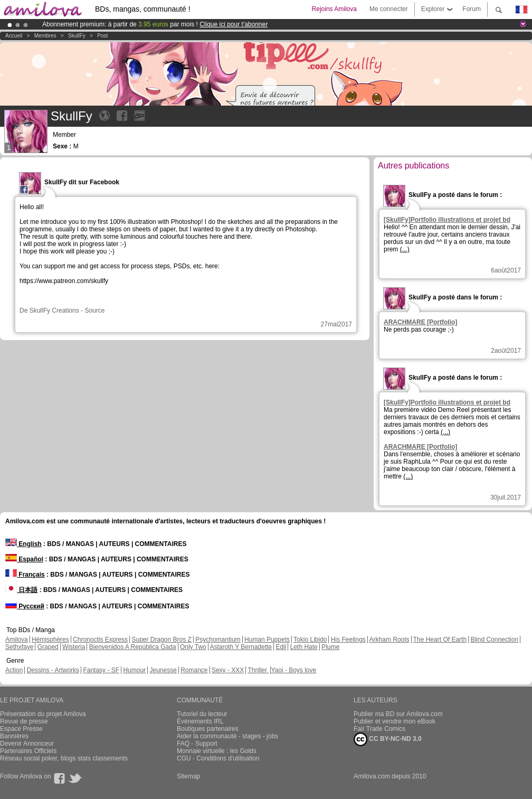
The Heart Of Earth (440, 640)
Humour (134, 670)
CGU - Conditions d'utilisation (218, 758)
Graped (48, 647)
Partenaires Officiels (28, 751)
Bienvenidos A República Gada (133, 647)
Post (102, 36)
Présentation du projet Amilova (43, 714)
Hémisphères (50, 640)
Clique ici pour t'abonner (234, 24)
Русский (25, 606)
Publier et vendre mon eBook (395, 721)
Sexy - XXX (228, 670)
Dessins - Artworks (53, 670)
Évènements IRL (200, 721)
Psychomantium (218, 640)
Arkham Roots (389, 640)
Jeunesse (163, 670)
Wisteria (74, 647)
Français (25, 575)
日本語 (21, 590)
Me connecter (389, 9)
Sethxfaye (19, 647)
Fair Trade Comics (379, 729)
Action (14, 670)
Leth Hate (304, 647)
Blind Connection (494, 640)
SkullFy (77, 36)
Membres (45, 36)
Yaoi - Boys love (293, 670)
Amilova (17, 640)
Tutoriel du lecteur (202, 714)
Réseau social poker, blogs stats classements (64, 758)
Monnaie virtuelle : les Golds (217, 751)
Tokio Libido (310, 640)
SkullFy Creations (54, 311)
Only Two (193, 647)
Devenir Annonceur (27, 744)
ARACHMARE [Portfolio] (420, 322)
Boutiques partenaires (208, 729)
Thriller (258, 670)
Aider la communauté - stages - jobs (227, 736)
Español (24, 559)
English (23, 544)
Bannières (14, 736)
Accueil (14, 36)
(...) (405, 249)
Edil (281, 647)
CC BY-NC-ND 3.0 (388, 739)
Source (94, 311)
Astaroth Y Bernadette (241, 647)
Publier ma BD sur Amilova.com (398, 714)
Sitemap (188, 776)
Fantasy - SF (101, 670)
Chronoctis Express (100, 640)
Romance (194, 670)
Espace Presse (21, 729)
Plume (330, 647)
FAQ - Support (197, 744)
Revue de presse (24, 721)
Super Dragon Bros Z (161, 640)
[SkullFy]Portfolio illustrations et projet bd (447, 220)
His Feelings (348, 640)
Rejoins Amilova (334, 9)
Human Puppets (267, 640)
